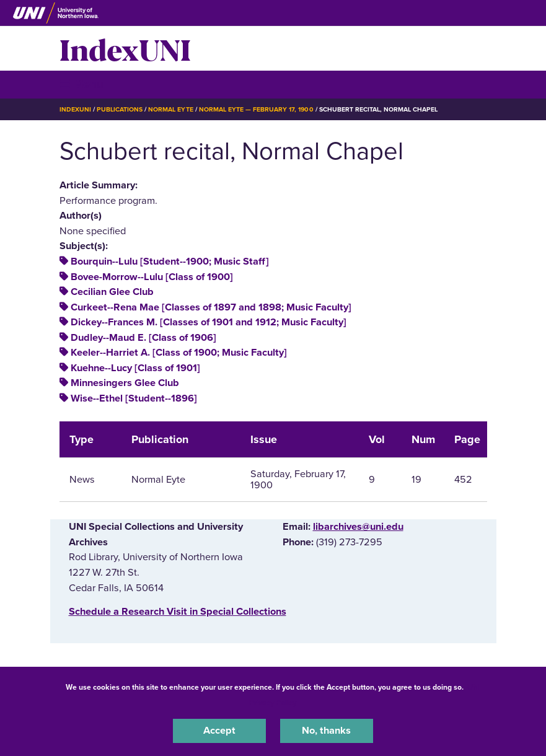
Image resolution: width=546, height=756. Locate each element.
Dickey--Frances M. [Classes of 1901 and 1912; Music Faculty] (209, 322)
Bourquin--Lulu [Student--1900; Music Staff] (170, 262)
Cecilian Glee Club (112, 292)
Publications (120, 109)
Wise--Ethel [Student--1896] (134, 398)
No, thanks (326, 731)
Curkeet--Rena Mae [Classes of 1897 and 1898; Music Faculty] (211, 307)
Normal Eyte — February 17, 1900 (256, 109)
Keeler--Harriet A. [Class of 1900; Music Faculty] (179, 353)
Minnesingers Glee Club (125, 383)
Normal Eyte (170, 109)
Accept (219, 731)
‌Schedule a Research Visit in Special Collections (178, 612)
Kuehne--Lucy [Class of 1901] (135, 368)
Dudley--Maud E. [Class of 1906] (143, 338)
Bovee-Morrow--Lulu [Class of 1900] (152, 277)
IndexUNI (125, 48)
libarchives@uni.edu (358, 527)
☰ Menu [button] (81, 84)
